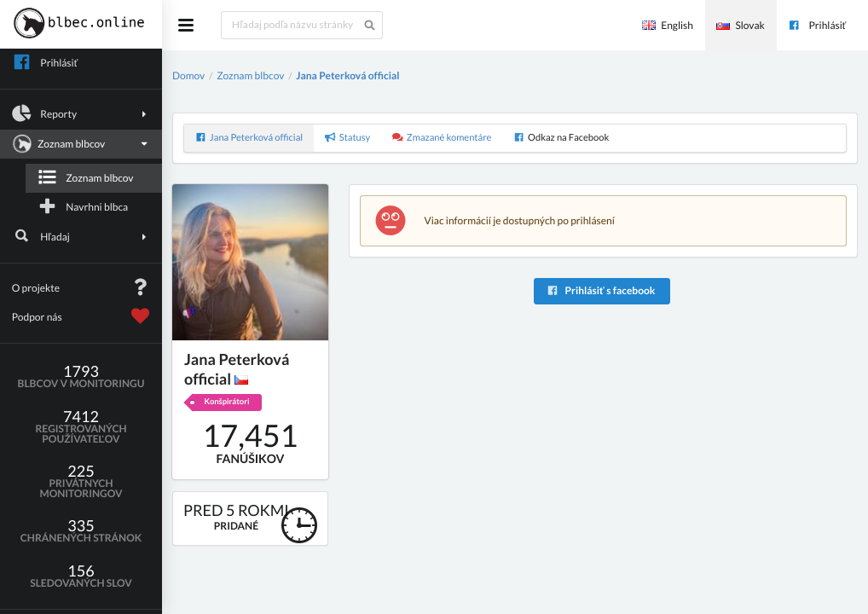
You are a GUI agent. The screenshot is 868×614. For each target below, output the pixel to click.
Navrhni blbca (83, 206)
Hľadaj (81, 236)
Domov (188, 75)
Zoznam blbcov (79, 144)
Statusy (348, 138)
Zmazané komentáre (442, 138)
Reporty (81, 113)
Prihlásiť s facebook (601, 290)
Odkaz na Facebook (561, 138)
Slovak (740, 25)
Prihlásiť (817, 25)
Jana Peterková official (347, 75)
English (668, 25)
